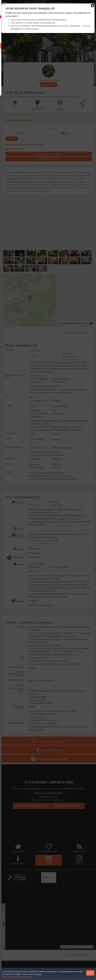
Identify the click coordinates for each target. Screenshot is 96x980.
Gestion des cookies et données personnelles (17, 977)
